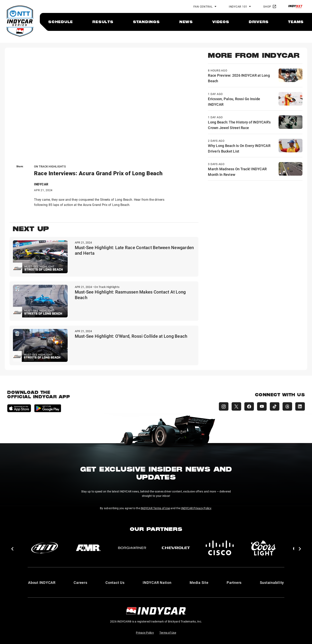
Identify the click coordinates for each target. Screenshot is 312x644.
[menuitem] (60, 22)
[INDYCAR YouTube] (262, 406)
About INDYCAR (42, 582)
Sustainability (272, 582)
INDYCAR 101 (238, 6)
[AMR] (88, 548)
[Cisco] (220, 548)
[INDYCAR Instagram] (224, 406)
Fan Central (203, 6)
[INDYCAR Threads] (287, 406)
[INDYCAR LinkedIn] (300, 406)
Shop (270, 6)
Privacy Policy (145, 633)
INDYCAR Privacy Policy (196, 508)
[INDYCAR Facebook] (249, 406)
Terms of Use (168, 633)
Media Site (199, 582)
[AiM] (45, 548)
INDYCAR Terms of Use (155, 508)
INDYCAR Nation (157, 582)
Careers (80, 582)
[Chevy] (176, 548)
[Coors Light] (263, 548)
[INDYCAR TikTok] (275, 406)
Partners (234, 582)
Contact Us (115, 582)
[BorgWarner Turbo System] (132, 548)
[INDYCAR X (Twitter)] (236, 406)
